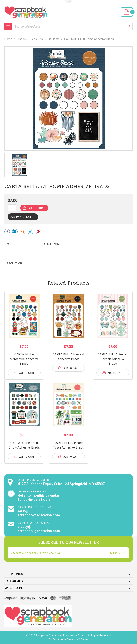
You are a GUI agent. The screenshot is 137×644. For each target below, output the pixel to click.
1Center (84, 639)
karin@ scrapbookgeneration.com (39, 513)
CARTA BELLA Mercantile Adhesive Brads (24, 359)
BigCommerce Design (62, 639)
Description (13, 263)
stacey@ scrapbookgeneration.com (39, 529)
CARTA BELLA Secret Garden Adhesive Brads (113, 359)
